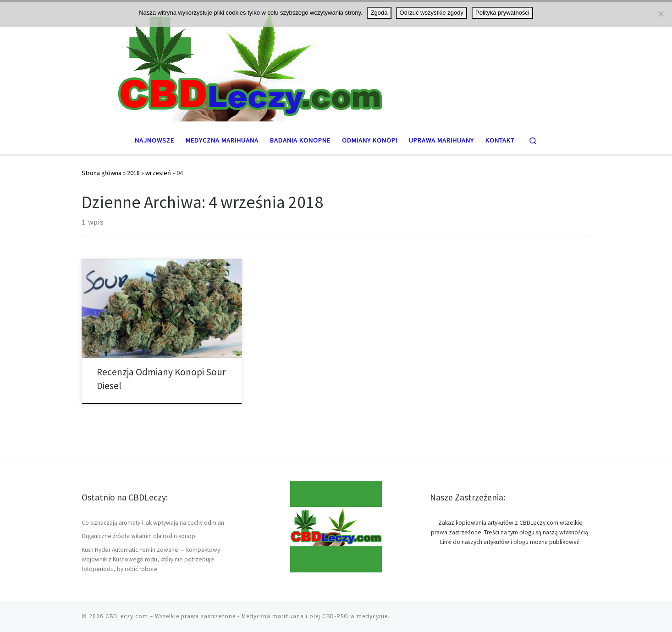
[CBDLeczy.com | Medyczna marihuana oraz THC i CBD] (336, 63)
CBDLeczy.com (127, 616)
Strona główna (102, 173)
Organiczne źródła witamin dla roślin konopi (139, 536)
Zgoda (379, 13)
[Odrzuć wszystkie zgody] (661, 14)
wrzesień (158, 173)
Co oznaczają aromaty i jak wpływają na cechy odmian (153, 523)
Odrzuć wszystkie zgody (432, 13)
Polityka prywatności (502, 13)
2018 (133, 173)
